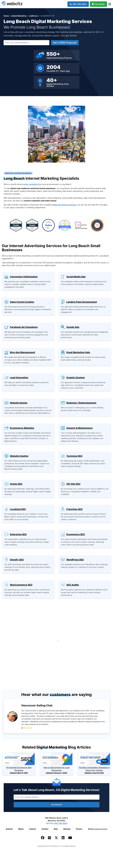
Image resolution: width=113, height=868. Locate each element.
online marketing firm (32, 184)
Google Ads (73, 327)
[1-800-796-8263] (78, 4)
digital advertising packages (64, 205)
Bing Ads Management (22, 352)
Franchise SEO (74, 509)
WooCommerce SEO (21, 585)
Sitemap (67, 829)
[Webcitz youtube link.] (70, 838)
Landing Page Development (82, 302)
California (33, 16)
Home (6, 16)
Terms (98, 829)
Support (9, 829)
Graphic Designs (76, 378)
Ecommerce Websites (22, 428)
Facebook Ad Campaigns (24, 327)
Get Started (56, 805)
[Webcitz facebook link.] (43, 838)
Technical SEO (74, 456)
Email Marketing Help (78, 352)
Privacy (79, 829)
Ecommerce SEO (76, 534)
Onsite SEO (16, 484)
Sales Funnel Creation (22, 302)
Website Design (19, 403)
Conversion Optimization (24, 277)
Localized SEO (18, 509)
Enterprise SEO (18, 534)
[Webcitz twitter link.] (56, 838)
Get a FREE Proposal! (65, 43)
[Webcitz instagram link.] (49, 838)
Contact (45, 829)
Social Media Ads (76, 277)
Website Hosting (19, 456)
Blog (56, 829)
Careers (33, 829)
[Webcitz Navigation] (110, 4)
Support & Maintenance (80, 428)
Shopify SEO (17, 560)
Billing (21, 829)
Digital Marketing (19, 16)
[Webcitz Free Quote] (98, 4)
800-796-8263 (61, 823)
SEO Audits (73, 585)
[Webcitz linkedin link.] (63, 838)
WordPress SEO (75, 560)
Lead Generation (19, 378)
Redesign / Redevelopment (81, 403)
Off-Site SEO (73, 484)
